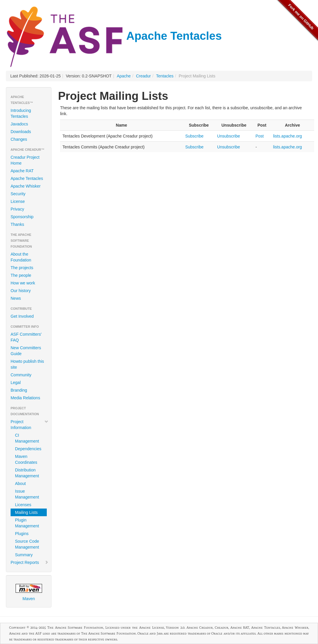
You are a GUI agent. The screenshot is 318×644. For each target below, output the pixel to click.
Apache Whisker (26, 186)
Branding (19, 390)
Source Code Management (27, 544)
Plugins (22, 534)
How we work (23, 283)
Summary (24, 555)
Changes (19, 139)
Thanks (17, 224)
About (20, 484)
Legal (16, 383)
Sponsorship (22, 217)
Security (18, 194)
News (16, 298)
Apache (124, 76)
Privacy (17, 209)
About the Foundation (21, 257)
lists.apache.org (287, 136)
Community (21, 375)
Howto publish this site (27, 364)
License (18, 201)
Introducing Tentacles (21, 113)
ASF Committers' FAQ (26, 337)
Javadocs (19, 124)
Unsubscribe (229, 136)
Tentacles (165, 76)
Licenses (23, 505)
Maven (29, 592)
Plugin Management (27, 523)
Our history (21, 291)
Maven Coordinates (26, 459)
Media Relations (25, 398)
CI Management (27, 438)
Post (259, 136)
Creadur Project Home (25, 160)
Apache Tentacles (114, 36)
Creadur (143, 76)
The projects (22, 268)
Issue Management (27, 494)
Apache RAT (22, 171)
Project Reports (30, 562)
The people (21, 275)
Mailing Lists (26, 512)
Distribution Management (27, 473)
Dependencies (28, 449)
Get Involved (22, 316)
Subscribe (194, 136)
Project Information (30, 425)
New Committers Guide (26, 351)
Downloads (21, 132)
